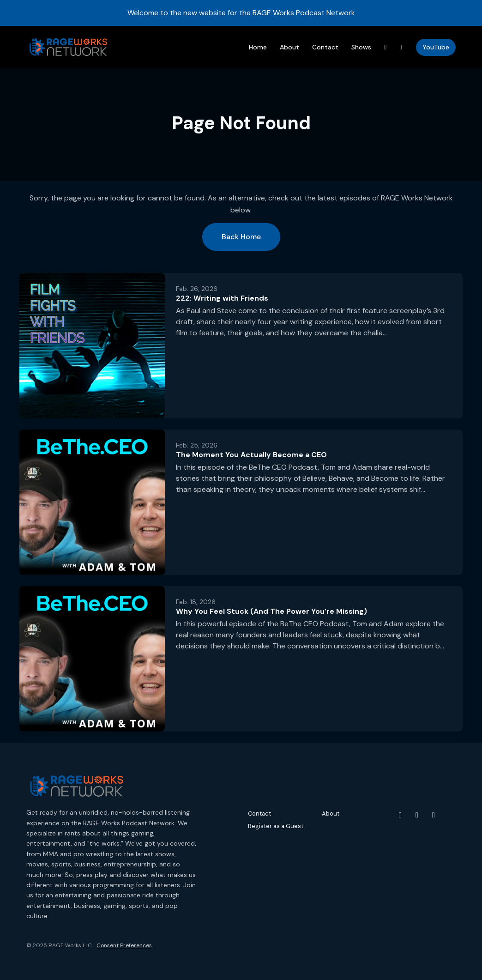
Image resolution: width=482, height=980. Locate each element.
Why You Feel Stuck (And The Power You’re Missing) (271, 611)
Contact (325, 47)
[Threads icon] (434, 815)
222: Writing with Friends (222, 298)
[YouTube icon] (400, 815)
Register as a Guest (276, 826)
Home (258, 47)
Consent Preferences (124, 945)
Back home (241, 237)
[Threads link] (386, 47)
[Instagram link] (401, 47)
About (289, 47)
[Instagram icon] (417, 815)
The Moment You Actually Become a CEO (251, 455)
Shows (361, 47)
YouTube (436, 47)
